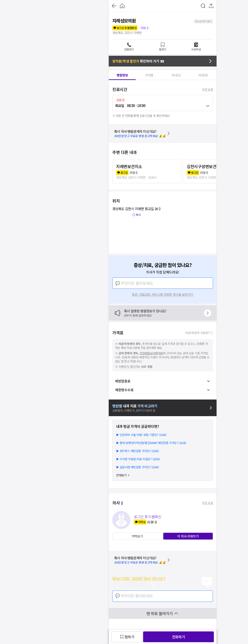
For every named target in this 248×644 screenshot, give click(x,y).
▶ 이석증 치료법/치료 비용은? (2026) (138, 459)
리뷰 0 (144, 28)
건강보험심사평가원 (151, 353)
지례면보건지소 (129, 166)
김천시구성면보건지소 (205, 166)
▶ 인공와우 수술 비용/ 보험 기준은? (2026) (141, 435)
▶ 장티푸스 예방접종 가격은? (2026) (137, 451)
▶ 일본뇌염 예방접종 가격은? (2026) (137, 467)
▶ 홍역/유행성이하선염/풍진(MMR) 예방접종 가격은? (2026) (151, 443)
